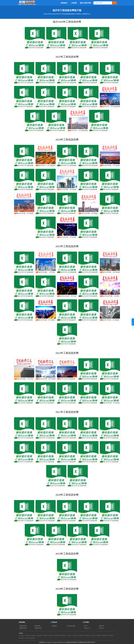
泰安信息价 (75, 636)
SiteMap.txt (102, 628)
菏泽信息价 (21, 638)
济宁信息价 (69, 636)
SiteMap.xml (87, 628)
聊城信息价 (105, 636)
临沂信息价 (93, 636)
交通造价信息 (38, 628)
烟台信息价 (51, 636)
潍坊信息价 (57, 636)
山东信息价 (21, 636)
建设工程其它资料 (86, 3)
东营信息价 (45, 636)
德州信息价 (99, 636)
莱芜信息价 (87, 636)
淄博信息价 (39, 636)
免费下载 (101, 626)
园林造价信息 (23, 628)
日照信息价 (81, 636)
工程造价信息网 (71, 626)
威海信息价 (63, 636)
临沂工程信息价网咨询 (30, 638)
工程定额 (74, 3)
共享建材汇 (55, 626)
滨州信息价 (111, 636)
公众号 (85, 626)
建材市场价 (38, 626)
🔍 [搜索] (115, 3)
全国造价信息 (23, 626)
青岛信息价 (27, 636)
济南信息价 (33, 636)
